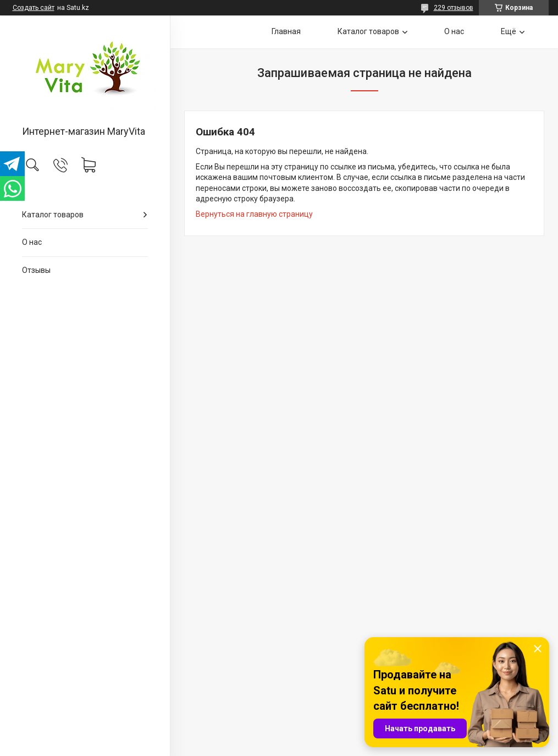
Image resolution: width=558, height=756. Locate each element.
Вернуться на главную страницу (254, 214)
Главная (286, 31)
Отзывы (36, 270)
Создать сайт (34, 8)
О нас (32, 242)
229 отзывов (454, 8)
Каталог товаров (53, 215)
